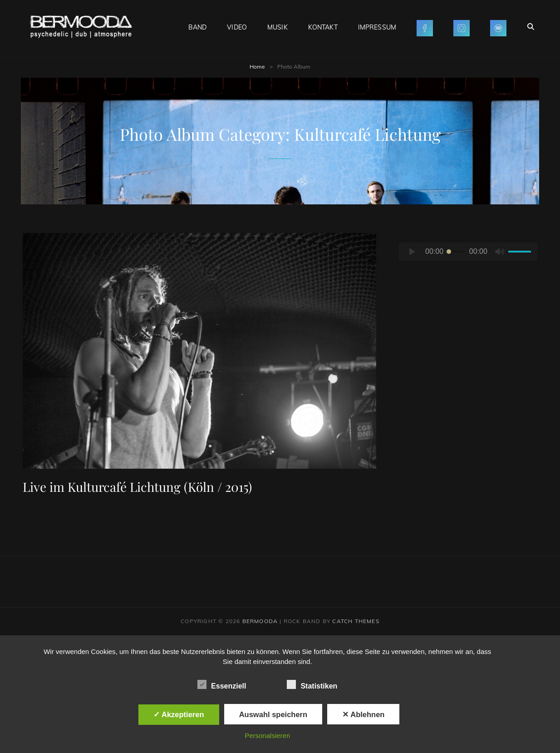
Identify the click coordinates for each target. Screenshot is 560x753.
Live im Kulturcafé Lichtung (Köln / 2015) (137, 487)
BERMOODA (260, 621)
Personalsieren (267, 736)
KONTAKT (323, 27)
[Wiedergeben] (412, 252)
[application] (468, 252)
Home (257, 67)
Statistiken (312, 684)
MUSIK (278, 27)
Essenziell (222, 684)
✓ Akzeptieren (179, 714)
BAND (198, 27)
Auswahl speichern (273, 714)
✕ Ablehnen (363, 714)
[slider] (456, 252)
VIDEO (237, 27)
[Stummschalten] (500, 252)
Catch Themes (356, 621)
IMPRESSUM (377, 27)
